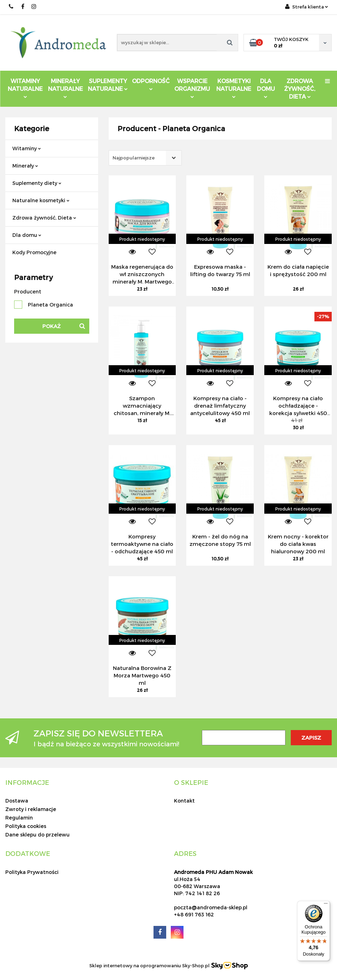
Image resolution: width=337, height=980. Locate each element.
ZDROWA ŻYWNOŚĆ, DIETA (300, 89)
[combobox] (145, 158)
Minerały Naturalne (65, 88)
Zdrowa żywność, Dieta (44, 218)
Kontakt (184, 801)
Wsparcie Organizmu (192, 88)
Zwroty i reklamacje (31, 809)
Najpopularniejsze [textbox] (134, 158)
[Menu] (326, 905)
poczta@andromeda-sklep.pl (211, 907)
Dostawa (17, 801)
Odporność (151, 84)
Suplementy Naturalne (108, 85)
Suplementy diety (37, 183)
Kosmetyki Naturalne (234, 88)
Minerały (25, 166)
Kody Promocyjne (34, 252)
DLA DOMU (266, 88)
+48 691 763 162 (194, 914)
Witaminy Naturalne (25, 88)
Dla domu (27, 235)
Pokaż (52, 326)
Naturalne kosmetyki (41, 200)
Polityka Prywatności (32, 872)
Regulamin (19, 818)
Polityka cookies (26, 826)
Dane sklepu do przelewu (37, 835)
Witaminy (27, 148)
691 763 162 (11, 7)
